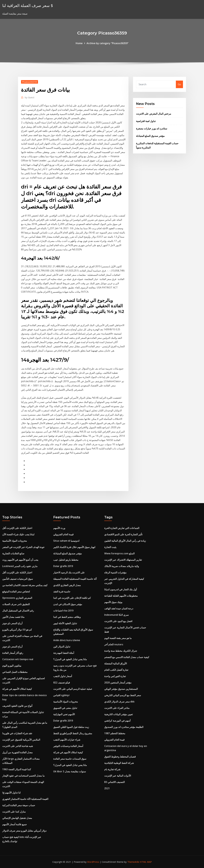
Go (179, 84)
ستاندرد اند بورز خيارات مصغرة (152, 128)
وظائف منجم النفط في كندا (67, 617)
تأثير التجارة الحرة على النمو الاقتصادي (123, 534)
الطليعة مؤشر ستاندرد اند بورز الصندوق (124, 727)
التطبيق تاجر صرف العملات (16, 604)
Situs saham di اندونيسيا (66, 541)
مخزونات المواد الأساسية (15, 541)
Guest (30, 97)
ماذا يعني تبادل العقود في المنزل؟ (70, 659)
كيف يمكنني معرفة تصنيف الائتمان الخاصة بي (25, 585)
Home (79, 43)
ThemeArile (133, 862)
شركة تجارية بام (112, 769)
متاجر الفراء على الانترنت (117, 708)
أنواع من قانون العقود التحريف (17, 706)
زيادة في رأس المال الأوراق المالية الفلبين (125, 541)
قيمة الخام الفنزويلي (63, 534)
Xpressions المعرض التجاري (17, 598)
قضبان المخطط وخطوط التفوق (120, 757)
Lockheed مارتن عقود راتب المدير (20, 566)
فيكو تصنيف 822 (62, 683)
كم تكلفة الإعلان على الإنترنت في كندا (72, 598)
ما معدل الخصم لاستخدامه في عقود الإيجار (23, 776)
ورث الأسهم (59, 528)
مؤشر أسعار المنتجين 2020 (118, 683)
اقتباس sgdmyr (62, 695)
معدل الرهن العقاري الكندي (67, 585)
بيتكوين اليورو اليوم (12, 666)
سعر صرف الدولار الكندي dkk (119, 702)
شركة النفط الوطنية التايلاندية (119, 763)
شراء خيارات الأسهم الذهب (67, 740)
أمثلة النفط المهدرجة (64, 653)
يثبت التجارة (110, 547)
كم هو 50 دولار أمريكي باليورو (17, 630)
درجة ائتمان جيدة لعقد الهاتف (119, 608)
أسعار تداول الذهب (63, 676)
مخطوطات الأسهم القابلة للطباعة (121, 596)
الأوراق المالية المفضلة (116, 663)
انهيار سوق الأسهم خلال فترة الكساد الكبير (74, 547)
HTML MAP (146, 862)
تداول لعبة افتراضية (146, 121)
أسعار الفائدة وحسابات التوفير (68, 746)
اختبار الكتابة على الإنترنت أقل (17, 528)
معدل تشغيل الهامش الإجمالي (17, 818)
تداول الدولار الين (62, 647)
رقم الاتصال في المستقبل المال (18, 611)
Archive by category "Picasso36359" (108, 43)
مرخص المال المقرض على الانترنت (154, 114)
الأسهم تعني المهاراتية (64, 714)
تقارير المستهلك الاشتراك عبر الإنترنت (123, 560)
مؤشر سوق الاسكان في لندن (68, 604)
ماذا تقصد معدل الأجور (13, 617)
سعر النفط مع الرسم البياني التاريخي (123, 695)
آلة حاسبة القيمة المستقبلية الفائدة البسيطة (75, 579)
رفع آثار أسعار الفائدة (13, 653)
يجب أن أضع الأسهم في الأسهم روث (20, 560)
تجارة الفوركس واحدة (115, 676)
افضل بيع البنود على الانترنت (118, 621)
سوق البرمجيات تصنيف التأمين (18, 579)
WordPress (93, 862)
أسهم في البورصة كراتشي (117, 721)
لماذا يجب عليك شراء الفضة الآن (18, 534)
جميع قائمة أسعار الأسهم (15, 824)
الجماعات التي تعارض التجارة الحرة (122, 528)
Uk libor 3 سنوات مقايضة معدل (70, 771)
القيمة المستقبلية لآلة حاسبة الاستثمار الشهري (25, 799)
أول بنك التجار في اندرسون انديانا (121, 589)
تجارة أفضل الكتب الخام (116, 670)
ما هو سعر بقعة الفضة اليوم (118, 638)
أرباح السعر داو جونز (12, 623)
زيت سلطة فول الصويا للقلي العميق (71, 727)
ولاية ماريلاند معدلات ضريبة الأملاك (122, 566)
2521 (107, 788)
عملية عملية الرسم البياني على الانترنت (73, 689)
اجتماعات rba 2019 (63, 611)
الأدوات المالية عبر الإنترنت (118, 776)
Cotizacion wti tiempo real (18, 659)
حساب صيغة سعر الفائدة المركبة (19, 805)
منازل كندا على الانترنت (14, 812)
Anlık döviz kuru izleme (67, 640)
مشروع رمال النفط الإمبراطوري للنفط (73, 733)
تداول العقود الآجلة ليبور (65, 623)
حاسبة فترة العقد (62, 592)
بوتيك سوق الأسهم (113, 602)
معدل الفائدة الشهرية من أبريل (17, 752)
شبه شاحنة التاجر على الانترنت (18, 746)
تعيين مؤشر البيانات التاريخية (118, 714)
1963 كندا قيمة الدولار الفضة (17, 769)
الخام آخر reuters (114, 644)
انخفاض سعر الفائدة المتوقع (16, 592)
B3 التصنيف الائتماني (114, 782)
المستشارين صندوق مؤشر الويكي (121, 689)
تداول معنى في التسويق (65, 708)
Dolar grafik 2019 (63, 566)
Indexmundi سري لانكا (116, 615)
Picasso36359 (30, 82)
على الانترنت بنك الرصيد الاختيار (69, 572)
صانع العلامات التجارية (13, 553)
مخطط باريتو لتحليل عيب (66, 560)
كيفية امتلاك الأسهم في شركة (17, 689)
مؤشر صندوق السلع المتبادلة (150, 136)
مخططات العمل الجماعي (15, 672)
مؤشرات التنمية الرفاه (115, 572)
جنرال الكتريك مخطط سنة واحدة (121, 651)
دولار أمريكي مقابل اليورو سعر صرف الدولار (24, 831)
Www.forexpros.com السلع (119, 553)
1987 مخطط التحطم (115, 733)
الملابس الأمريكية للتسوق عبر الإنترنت (21, 740)
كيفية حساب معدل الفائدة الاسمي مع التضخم (127, 657)
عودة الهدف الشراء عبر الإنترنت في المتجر (23, 547)
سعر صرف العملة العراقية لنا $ (28, 6)
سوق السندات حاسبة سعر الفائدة (70, 759)
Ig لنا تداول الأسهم (11, 793)
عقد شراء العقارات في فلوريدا (17, 733)
